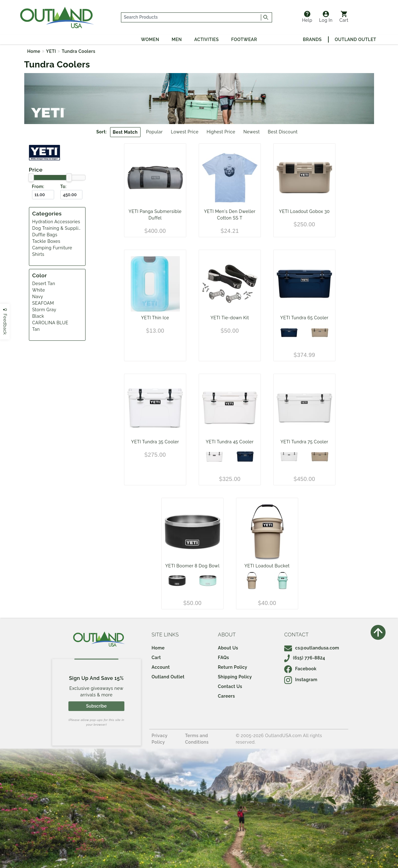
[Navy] (289, 332)
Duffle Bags (45, 235)
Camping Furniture (52, 248)
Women (150, 39)
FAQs (224, 658)
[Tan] (252, 581)
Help (307, 17)
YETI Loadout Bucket (267, 566)
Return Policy (233, 667)
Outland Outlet (356, 39)
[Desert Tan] (320, 332)
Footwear (244, 39)
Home (34, 51)
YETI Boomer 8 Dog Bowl (192, 566)
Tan (36, 329)
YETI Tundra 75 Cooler (304, 442)
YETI (51, 51)
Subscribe (96, 706)
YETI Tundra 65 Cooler (304, 318)
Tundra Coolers (79, 51)
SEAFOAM (43, 303)
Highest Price (221, 132)
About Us (228, 648)
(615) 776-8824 (305, 658)
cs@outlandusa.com (312, 648)
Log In (326, 17)
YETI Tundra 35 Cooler (155, 442)
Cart (344, 17)
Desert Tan (44, 284)
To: (63, 187)
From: (38, 187)
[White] (214, 457)
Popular (155, 132)
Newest (252, 132)
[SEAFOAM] (208, 581)
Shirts (38, 254)
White (39, 290)
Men (177, 39)
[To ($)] (71, 195)
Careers (227, 696)
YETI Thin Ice (155, 318)
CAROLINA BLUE (50, 323)
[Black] (177, 581)
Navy (38, 297)
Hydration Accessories (56, 222)
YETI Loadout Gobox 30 (304, 211)
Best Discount (283, 132)
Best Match (125, 132)
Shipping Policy (235, 677)
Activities (207, 39)
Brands (312, 39)
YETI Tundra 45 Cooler (230, 442)
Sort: (102, 132)
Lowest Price (185, 132)
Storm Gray (44, 310)
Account (161, 667)
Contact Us (230, 686)
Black (38, 316)
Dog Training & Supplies (58, 228)
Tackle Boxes (46, 241)
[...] (191, 17)
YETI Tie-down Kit (230, 318)
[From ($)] (43, 195)
